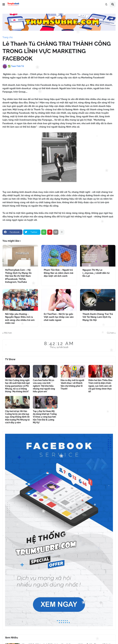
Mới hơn (8, 333)
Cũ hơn (110, 333)
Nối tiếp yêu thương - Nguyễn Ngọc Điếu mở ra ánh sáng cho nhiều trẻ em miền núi (20, 319)
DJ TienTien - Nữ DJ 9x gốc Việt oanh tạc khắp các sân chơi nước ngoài (59, 317)
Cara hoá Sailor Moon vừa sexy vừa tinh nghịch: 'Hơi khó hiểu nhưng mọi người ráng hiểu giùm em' (44, 386)
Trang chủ (8, 37)
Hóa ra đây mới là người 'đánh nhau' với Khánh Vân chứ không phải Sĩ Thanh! (72, 384)
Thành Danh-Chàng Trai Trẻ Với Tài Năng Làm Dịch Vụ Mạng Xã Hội (98, 317)
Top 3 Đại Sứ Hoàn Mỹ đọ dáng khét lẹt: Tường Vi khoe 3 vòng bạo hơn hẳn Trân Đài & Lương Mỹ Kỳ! (45, 417)
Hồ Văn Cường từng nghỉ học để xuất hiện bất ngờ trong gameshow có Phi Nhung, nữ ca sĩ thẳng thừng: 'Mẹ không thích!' (17, 386)
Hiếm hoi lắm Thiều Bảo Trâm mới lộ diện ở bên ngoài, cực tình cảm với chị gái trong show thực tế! (100, 386)
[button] (4, 4)
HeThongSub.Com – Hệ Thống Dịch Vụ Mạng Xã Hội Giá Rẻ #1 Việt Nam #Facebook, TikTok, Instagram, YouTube (18, 276)
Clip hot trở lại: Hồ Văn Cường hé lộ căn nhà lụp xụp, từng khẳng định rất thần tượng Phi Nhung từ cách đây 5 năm (17, 417)
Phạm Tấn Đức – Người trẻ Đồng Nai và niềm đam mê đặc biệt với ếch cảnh (59, 273)
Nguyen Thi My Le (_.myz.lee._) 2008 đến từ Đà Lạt (96, 273)
